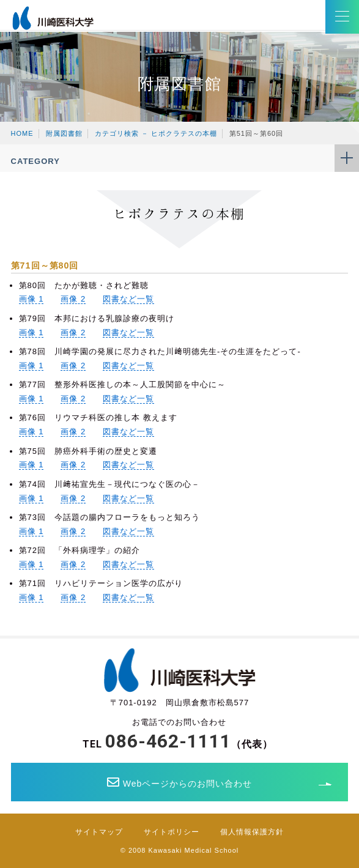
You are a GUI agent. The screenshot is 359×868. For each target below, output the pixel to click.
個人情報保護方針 (252, 832)
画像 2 (73, 299)
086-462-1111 (168, 741)
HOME (22, 133)
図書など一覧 (128, 299)
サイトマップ (99, 832)
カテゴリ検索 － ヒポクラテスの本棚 (156, 133)
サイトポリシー (172, 832)
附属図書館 (64, 133)
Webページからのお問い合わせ (180, 782)
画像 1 (31, 299)
